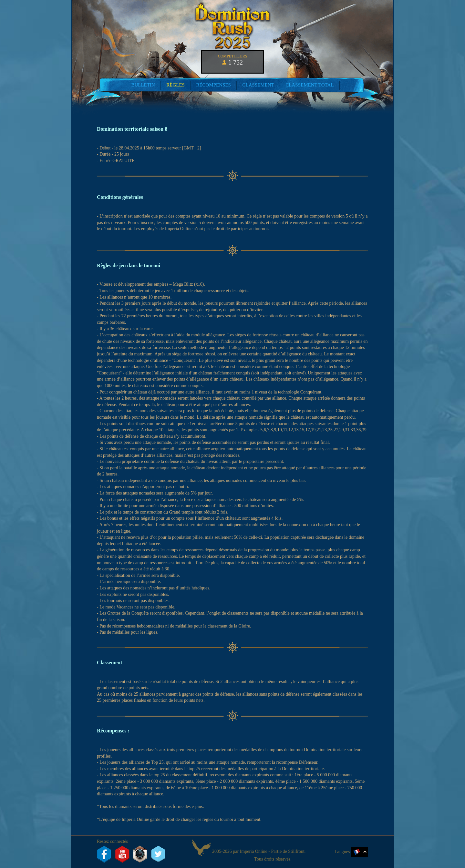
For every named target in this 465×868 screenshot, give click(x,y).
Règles (176, 85)
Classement (258, 85)
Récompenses (213, 85)
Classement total (310, 85)
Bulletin (143, 85)
